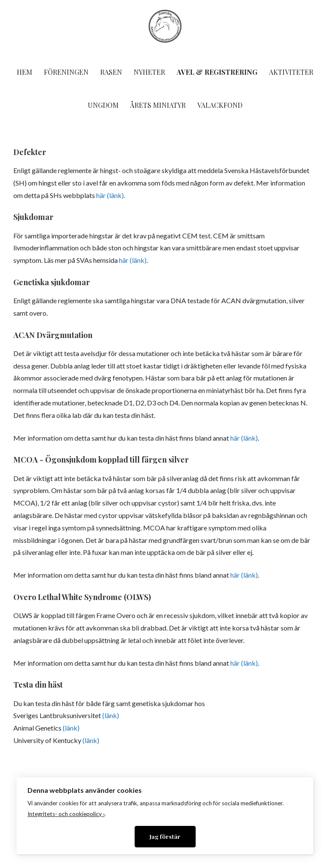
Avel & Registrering (217, 72)
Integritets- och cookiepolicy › (66, 814)
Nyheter (149, 72)
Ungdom (103, 105)
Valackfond (220, 105)
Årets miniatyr (158, 105)
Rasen (111, 72)
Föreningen (66, 72)
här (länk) (110, 195)
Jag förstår (165, 836)
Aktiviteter (291, 72)
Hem (24, 72)
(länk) (111, 715)
